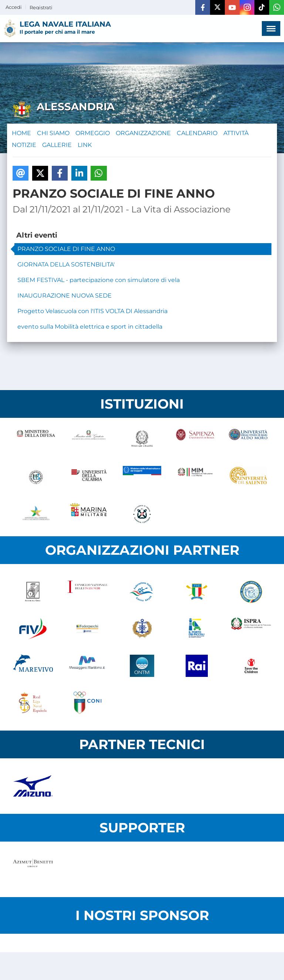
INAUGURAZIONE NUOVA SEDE (65, 296)
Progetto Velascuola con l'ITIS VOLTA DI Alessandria (92, 311)
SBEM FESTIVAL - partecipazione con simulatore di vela (99, 280)
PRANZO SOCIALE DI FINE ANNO (66, 249)
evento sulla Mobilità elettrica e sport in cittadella (90, 327)
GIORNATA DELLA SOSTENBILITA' (66, 264)
